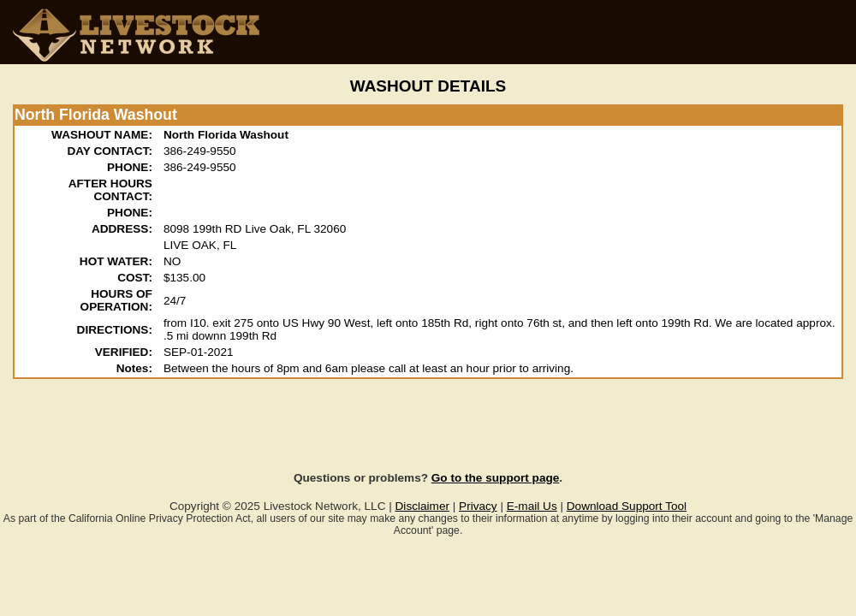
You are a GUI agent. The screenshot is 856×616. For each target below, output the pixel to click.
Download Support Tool (627, 506)
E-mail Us (532, 506)
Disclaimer (422, 506)
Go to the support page (496, 478)
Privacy (478, 506)
